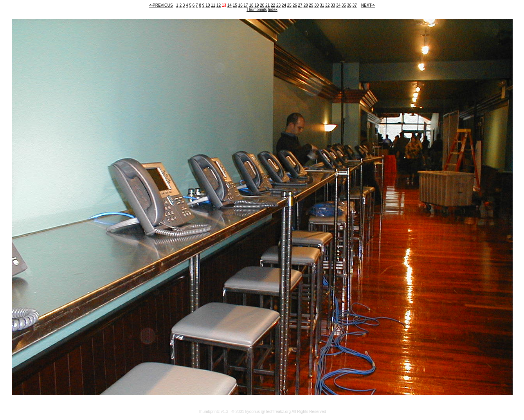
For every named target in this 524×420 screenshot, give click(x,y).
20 (262, 5)
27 (300, 5)
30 (316, 5)
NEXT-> (368, 5)
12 (219, 5)
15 (235, 5)
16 (240, 5)
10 (208, 5)
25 (289, 5)
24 (284, 5)
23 (278, 5)
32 (327, 5)
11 (213, 5)
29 (311, 5)
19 (257, 5)
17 (246, 5)
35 (344, 5)
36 (349, 5)
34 (338, 5)
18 (251, 5)
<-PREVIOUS (161, 5)
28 (305, 5)
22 (273, 5)
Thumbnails (257, 10)
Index (273, 10)
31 (322, 5)
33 (333, 5)
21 (267, 5)
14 (230, 5)
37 (355, 5)
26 (295, 5)
